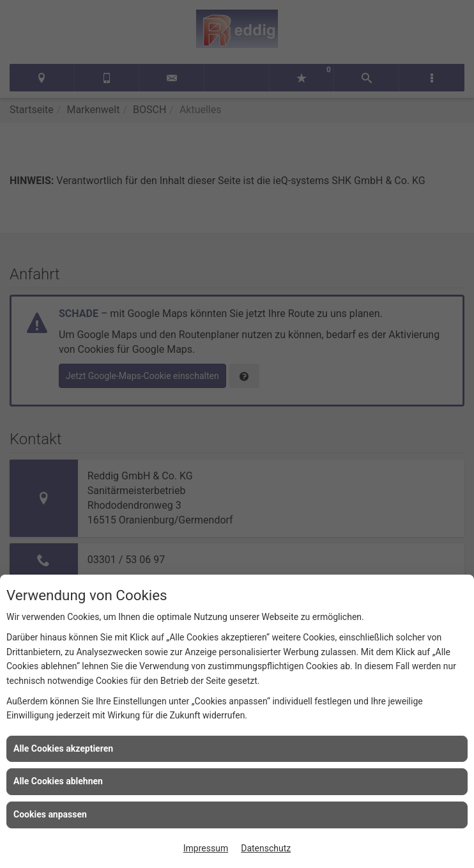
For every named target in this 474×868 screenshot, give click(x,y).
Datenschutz (266, 848)
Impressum (206, 848)
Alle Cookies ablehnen (58, 781)
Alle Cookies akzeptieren (63, 748)
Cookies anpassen (50, 814)
